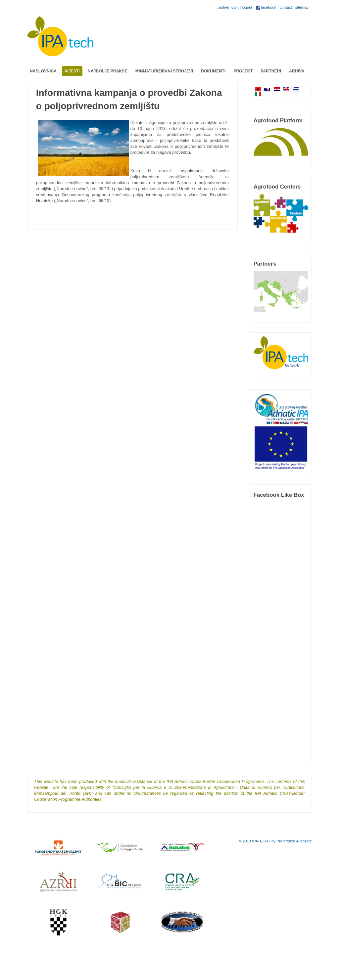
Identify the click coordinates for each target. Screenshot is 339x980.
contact (286, 7)
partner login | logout (235, 7)
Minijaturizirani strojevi (164, 71)
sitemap (302, 7)
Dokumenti (213, 71)
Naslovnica (43, 71)
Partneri (271, 71)
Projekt (243, 71)
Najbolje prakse (108, 71)
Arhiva (297, 71)
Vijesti (72, 71)
